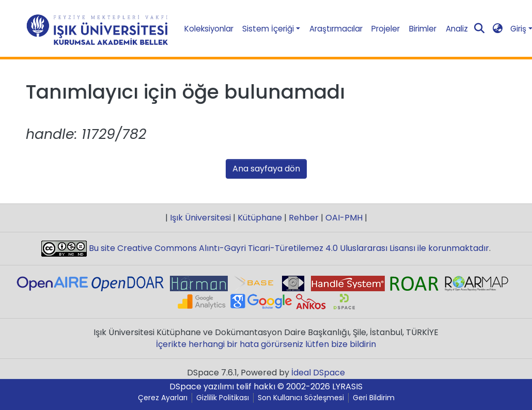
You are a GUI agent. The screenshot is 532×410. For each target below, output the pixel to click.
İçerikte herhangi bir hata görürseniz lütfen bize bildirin (266, 344)
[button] (497, 29)
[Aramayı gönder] (479, 29)
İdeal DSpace (318, 373)
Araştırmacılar (336, 29)
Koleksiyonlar (209, 29)
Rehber (304, 218)
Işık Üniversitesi (200, 218)
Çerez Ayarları (163, 398)
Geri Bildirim (374, 398)
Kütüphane (260, 218)
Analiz (457, 29)
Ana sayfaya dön (266, 169)
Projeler (386, 29)
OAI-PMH (344, 218)
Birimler (423, 29)
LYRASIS (347, 387)
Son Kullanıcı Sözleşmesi (301, 398)
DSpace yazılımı (202, 387)
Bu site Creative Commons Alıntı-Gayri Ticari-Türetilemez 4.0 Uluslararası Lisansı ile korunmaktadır (288, 248)
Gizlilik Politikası (223, 398)
